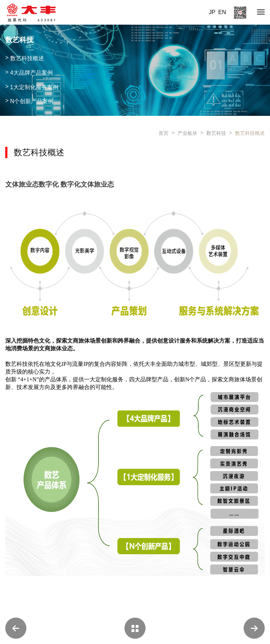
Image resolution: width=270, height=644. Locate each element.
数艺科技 (216, 133)
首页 (163, 133)
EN (222, 12)
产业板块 (187, 133)
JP (212, 12)
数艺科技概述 (250, 133)
